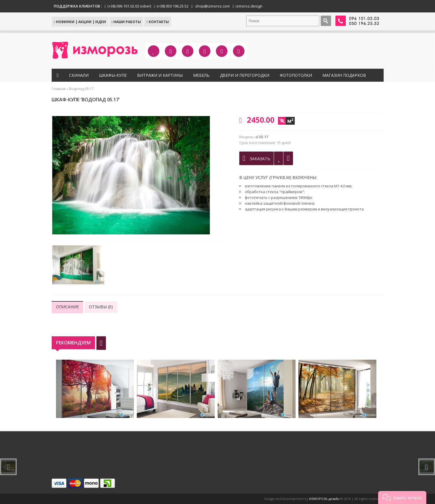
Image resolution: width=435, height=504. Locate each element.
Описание (67, 307)
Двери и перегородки (245, 75)
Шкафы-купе (113, 75)
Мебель (201, 75)
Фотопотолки (296, 75)
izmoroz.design (249, 6)
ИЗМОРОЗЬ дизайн (324, 499)
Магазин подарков (344, 75)
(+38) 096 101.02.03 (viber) (129, 6)
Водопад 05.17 (81, 89)
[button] (402, 498)
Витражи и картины (160, 75)
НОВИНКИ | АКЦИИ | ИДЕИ (80, 22)
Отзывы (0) (101, 307)
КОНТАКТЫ (157, 22)
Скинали (79, 75)
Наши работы (126, 22)
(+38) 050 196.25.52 (173, 6)
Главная (59, 89)
